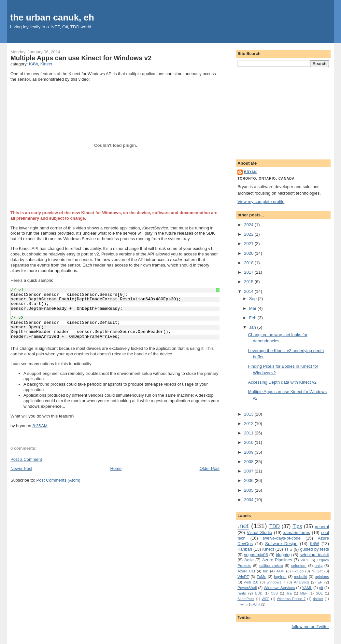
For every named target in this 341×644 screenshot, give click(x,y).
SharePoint (246, 599)
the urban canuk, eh (52, 17)
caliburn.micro (271, 565)
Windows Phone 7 (291, 599)
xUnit (256, 604)
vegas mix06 (256, 555)
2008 (249, 462)
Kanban (245, 549)
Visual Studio (260, 533)
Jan (253, 327)
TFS (288, 549)
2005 (249, 490)
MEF (304, 593)
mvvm (242, 604)
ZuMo (262, 576)
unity (319, 565)
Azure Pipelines (277, 560)
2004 (249, 500)
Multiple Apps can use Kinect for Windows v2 (81, 58)
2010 (249, 442)
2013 (249, 414)
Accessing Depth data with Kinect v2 (282, 382)
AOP (280, 571)
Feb (253, 318)
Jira (289, 593)
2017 (249, 272)
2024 (249, 225)
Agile (249, 560)
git (321, 588)
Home (116, 468)
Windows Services (279, 588)
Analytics (301, 582)
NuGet (317, 571)
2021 (249, 244)
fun (266, 571)
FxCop (298, 571)
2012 (249, 424)
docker (318, 599)
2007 (249, 471)
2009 (249, 452)
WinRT (243, 576)
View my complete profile (261, 202)
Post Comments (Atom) (58, 480)
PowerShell (247, 588)
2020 (249, 253)
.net (243, 526)
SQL (319, 593)
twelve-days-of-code (282, 538)
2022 (249, 234)
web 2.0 (251, 582)
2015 (249, 282)
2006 (249, 480)
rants (242, 593)
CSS (274, 593)
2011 (249, 433)
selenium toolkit (314, 555)
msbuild (301, 576)
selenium (299, 565)
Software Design (281, 544)
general (322, 527)
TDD (275, 526)
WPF (305, 560)
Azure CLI (246, 571)
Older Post (210, 468)
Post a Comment (26, 459)
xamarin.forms (297, 533)
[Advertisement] (283, 112)
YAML (307, 588)
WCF (265, 599)
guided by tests (315, 549)
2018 (249, 263)
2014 (249, 291)
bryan (250, 172)
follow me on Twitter (310, 627)
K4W (33, 64)
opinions (322, 576)
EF (320, 582)
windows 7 (276, 582)
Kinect (46, 64)
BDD (259, 593)
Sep (254, 299)
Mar (253, 308)
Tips (297, 526)
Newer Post (21, 468)
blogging (284, 555)
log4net (280, 576)
